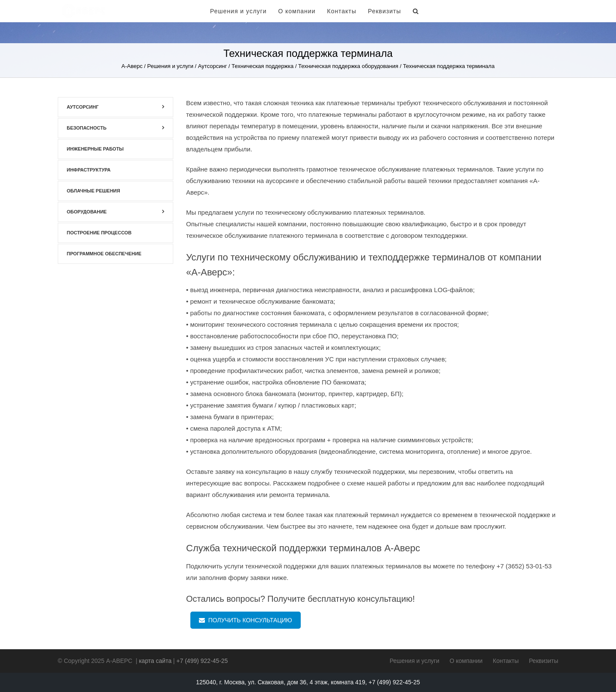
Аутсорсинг (213, 66)
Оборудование (87, 212)
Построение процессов (99, 233)
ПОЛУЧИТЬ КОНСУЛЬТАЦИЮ (246, 620)
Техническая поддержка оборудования (348, 66)
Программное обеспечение (104, 254)
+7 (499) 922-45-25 (507, 11)
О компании (297, 11)
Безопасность (87, 128)
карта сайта (155, 661)
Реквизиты (385, 11)
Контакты (341, 11)
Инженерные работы (95, 149)
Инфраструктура (89, 170)
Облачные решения (93, 191)
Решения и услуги (238, 11)
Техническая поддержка (262, 66)
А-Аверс (132, 66)
